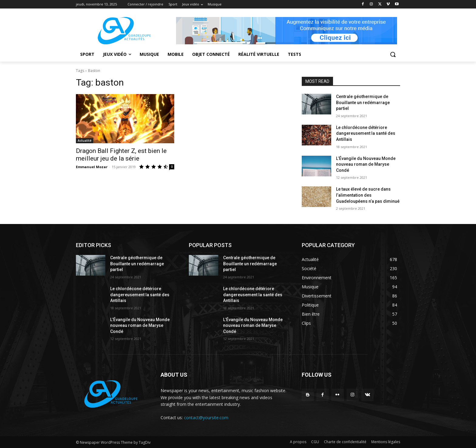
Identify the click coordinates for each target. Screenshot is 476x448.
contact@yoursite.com (206, 417)
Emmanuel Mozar (92, 167)
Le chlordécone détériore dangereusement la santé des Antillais (366, 133)
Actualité (85, 141)
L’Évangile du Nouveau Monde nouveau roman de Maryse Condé (366, 164)
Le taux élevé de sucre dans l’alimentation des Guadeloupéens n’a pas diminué (368, 195)
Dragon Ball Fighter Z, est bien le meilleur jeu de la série (121, 155)
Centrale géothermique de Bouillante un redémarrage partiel (363, 102)
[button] (393, 54)
